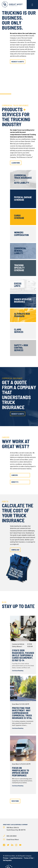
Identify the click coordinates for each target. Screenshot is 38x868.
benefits (15, 482)
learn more (16, 163)
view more (15, 801)
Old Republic (7, 860)
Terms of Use (28, 858)
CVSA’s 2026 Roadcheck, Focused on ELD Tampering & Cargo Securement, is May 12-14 (23, 655)
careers (15, 475)
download (15, 550)
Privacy (6, 858)
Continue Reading (18, 671)
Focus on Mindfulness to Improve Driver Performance (21, 772)
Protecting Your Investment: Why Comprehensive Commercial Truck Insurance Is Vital (22, 713)
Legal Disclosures (16, 858)
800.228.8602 (12, 836)
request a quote (18, 62)
